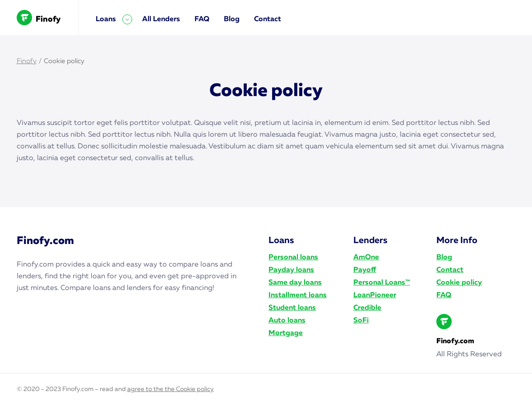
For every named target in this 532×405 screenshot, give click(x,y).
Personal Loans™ (382, 283)
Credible (367, 308)
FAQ (202, 19)
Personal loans (293, 258)
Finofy (39, 18)
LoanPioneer (375, 295)
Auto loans (287, 321)
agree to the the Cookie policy (171, 389)
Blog (232, 19)
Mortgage (286, 333)
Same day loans (295, 283)
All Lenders (161, 19)
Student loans (292, 308)
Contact (268, 19)
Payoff (365, 270)
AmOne (366, 258)
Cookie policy (459, 283)
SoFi (361, 321)
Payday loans (291, 270)
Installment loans (298, 295)
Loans (106, 19)
